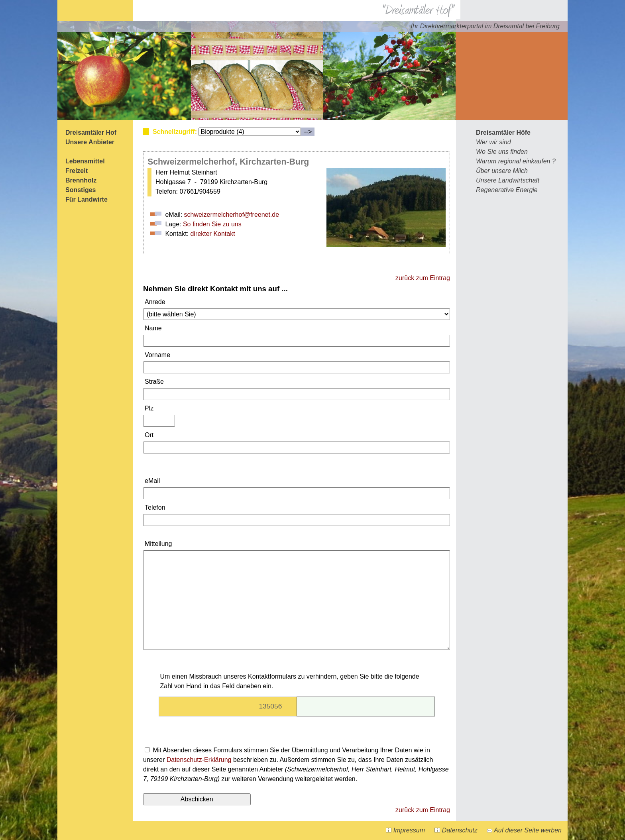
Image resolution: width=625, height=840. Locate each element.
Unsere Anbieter (90, 142)
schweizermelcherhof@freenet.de (232, 215)
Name (153, 328)
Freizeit (77, 171)
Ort (149, 435)
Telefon (155, 507)
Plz (149, 408)
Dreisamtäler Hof (91, 132)
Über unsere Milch (502, 171)
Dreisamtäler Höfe (503, 132)
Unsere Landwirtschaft (508, 180)
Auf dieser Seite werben (524, 830)
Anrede (155, 302)
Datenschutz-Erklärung (199, 760)
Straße (154, 382)
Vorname (157, 355)
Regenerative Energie (507, 190)
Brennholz (81, 180)
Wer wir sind (493, 142)
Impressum (405, 830)
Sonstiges (81, 190)
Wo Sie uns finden (502, 152)
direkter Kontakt (213, 234)
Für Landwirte (86, 199)
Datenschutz (456, 830)
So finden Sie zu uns (212, 224)
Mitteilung (158, 544)
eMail (152, 481)
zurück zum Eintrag (423, 278)
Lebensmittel (85, 161)
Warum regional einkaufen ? (516, 161)
